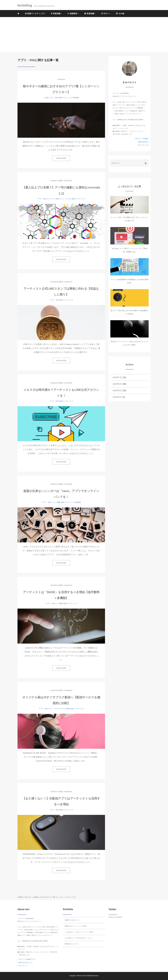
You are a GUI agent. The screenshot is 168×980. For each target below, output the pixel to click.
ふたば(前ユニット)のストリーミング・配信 (79, 932)
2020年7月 (117, 377)
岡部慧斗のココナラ (72, 944)
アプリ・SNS (53, 98)
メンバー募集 (56, 502)
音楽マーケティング (65, 98)
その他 (120, 13)
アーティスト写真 (53, 199)
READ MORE (61, 158)
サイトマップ (143, 145)
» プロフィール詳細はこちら (26, 959)
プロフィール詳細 (142, 139)
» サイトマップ (22, 966)
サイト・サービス (65, 199)
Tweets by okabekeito (115, 917)
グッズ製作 (59, 603)
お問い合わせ (143, 142)
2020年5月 (117, 391)
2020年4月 (117, 397)
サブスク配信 (65, 709)
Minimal (79, 976)
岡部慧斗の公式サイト (72, 920)
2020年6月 (117, 384)
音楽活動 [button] (56, 13)
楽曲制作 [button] (73, 13)
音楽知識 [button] (90, 13)
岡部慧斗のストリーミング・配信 (76, 926)
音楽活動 (76, 98)
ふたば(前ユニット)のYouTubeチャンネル (78, 938)
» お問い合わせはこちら (25, 962)
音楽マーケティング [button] (35, 13)
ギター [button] (106, 13)
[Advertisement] (84, 35)
